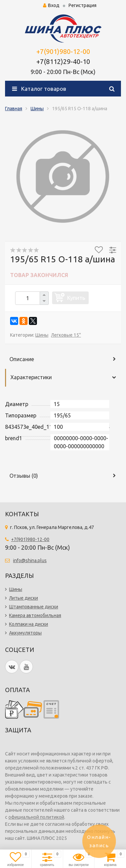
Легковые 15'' (66, 335)
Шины (37, 109)
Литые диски (24, 598)
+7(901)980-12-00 (63, 51)
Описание (22, 359)
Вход (51, 5)
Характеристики (31, 377)
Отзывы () (24, 476)
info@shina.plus (30, 560)
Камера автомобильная (35, 615)
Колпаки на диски (29, 624)
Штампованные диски (34, 607)
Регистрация (82, 5)
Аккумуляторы (25, 633)
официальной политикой (36, 817)
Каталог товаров (39, 89)
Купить (76, 298)
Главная (14, 109)
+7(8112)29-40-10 (63, 61)
